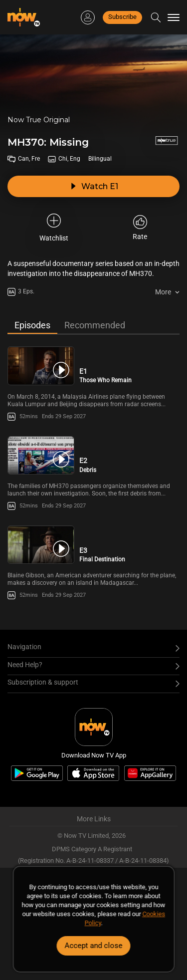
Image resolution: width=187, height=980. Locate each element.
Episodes (32, 325)
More (163, 292)
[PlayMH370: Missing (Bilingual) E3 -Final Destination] (41, 545)
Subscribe (122, 17)
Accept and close (94, 946)
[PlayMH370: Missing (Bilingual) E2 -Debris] (41, 455)
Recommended (95, 325)
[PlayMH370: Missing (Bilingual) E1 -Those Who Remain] (41, 366)
